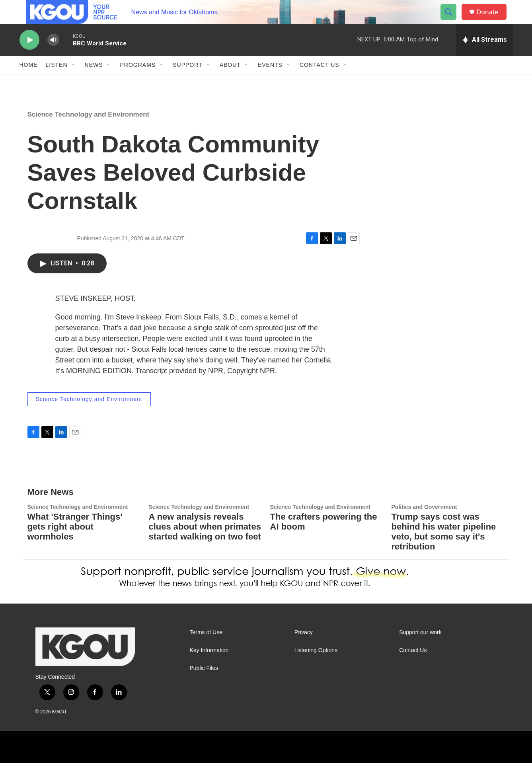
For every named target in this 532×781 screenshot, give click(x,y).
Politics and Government (424, 525)
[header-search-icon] (452, 21)
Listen (57, 83)
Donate (493, 21)
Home (29, 83)
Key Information (209, 668)
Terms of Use (206, 650)
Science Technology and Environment (89, 132)
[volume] (53, 58)
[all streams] (484, 58)
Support (187, 83)
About (230, 83)
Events (270, 83)
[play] (29, 58)
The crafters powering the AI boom (324, 539)
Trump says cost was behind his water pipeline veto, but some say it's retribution (444, 549)
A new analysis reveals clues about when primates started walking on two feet (205, 544)
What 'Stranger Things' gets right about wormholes (75, 544)
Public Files (204, 686)
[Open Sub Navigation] (74, 83)
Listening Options (316, 668)
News (94, 83)
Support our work (420, 650)
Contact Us (320, 83)
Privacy (304, 650)
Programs (138, 83)
